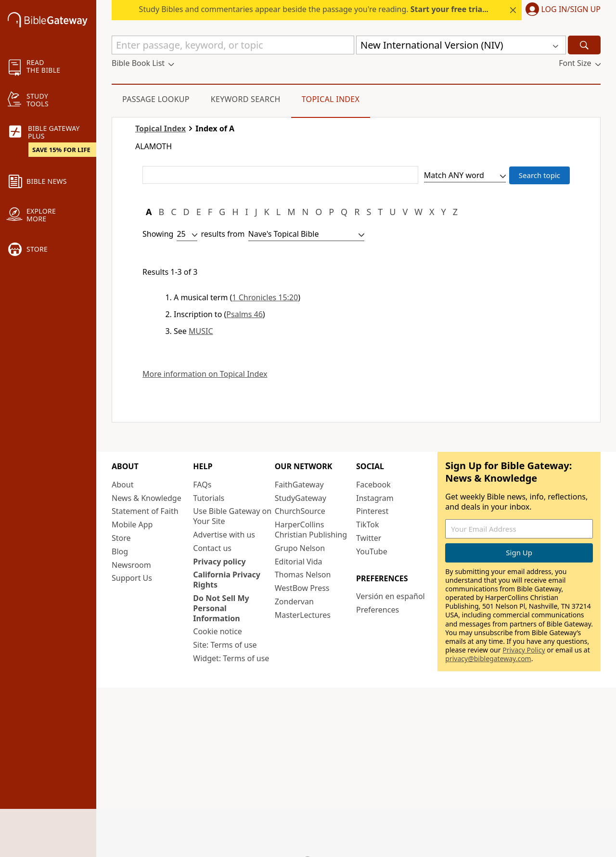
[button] (561, 10)
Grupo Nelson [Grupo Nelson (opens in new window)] (300, 548)
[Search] (584, 45)
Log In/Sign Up (571, 10)
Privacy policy (219, 562)
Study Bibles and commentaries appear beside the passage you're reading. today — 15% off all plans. (359, 9)
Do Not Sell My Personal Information (221, 608)
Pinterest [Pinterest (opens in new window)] (372, 511)
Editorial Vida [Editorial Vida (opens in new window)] (299, 562)
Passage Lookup (156, 99)
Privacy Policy (524, 650)
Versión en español (391, 596)
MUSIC (201, 331)
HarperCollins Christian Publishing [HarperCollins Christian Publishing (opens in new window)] (311, 530)
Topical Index (331, 99)
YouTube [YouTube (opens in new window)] (372, 551)
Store (121, 538)
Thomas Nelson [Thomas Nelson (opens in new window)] (303, 575)
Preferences (378, 610)
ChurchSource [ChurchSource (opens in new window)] (300, 511)
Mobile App (132, 524)
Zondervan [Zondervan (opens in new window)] (294, 601)
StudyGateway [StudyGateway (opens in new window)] (301, 498)
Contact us (212, 548)
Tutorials (209, 498)
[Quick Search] (233, 45)
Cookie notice (218, 631)
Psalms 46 (244, 314)
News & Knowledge (147, 498)
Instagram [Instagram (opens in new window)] (375, 498)
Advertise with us (224, 535)
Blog (120, 551)
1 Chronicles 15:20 (265, 297)
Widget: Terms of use (231, 658)
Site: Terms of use (225, 645)
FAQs (202, 485)
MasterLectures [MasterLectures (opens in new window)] (303, 615)
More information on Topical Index (205, 374)
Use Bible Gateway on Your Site (232, 516)
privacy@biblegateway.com (488, 659)
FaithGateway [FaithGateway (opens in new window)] (299, 485)
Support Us (132, 578)
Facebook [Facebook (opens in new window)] (373, 485)
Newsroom (131, 565)
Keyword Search (246, 99)
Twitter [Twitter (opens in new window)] (369, 538)
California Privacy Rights (227, 580)
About (122, 485)
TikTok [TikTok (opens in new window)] (368, 524)
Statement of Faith (145, 511)
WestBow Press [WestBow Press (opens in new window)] (302, 588)
